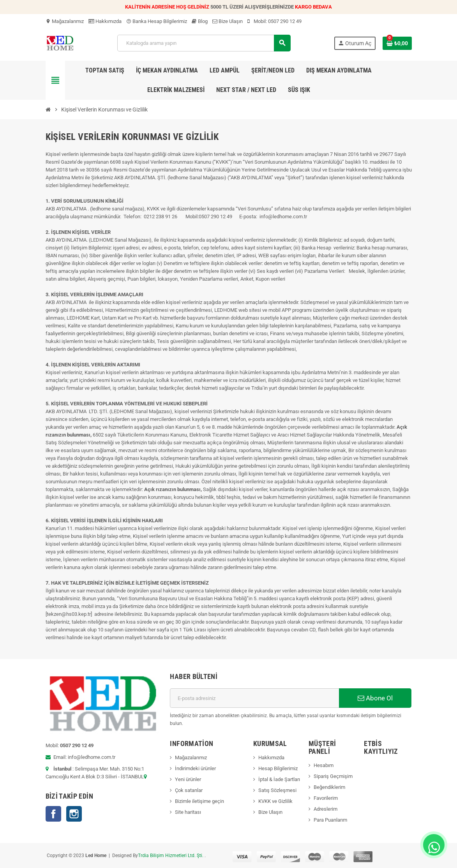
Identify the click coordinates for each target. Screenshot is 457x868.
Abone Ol (375, 698)
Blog (200, 21)
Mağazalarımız (65, 21)
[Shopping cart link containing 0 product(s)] (397, 43)
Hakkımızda (105, 21)
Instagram (74, 814)
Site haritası (188, 812)
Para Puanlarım (330, 820)
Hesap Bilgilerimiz (278, 768)
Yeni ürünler (188, 779)
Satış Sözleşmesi (277, 790)
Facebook (53, 814)
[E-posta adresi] (254, 698)
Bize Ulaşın (228, 21)
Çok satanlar (189, 790)
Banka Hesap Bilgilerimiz (157, 21)
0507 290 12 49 (285, 21)
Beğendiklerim (329, 787)
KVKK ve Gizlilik (275, 801)
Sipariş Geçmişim (333, 776)
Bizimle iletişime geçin (199, 801)
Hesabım (324, 765)
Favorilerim (326, 798)
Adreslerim (326, 809)
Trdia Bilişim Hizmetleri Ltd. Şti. (171, 856)
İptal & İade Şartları (279, 779)
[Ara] (204, 43)
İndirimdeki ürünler (195, 768)
